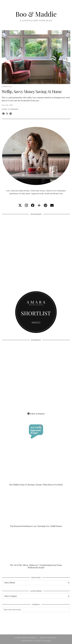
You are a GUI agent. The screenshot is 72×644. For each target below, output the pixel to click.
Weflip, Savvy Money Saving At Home (32, 91)
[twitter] (20, 205)
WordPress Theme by (36, 641)
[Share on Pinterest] (11, 114)
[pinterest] (45, 205)
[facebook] (33, 205)
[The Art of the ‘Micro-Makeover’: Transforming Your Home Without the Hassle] (36, 550)
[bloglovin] (39, 205)
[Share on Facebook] (3, 114)
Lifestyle (7, 87)
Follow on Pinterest (36, 414)
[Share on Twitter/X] (7, 114)
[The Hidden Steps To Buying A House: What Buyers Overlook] (36, 467)
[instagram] (26, 205)
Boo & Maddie (36, 14)
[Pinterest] (19, 360)
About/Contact (49, 638)
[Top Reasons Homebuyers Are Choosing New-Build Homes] (36, 508)
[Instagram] (19, 234)
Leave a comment (10, 109)
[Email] (52, 205)
